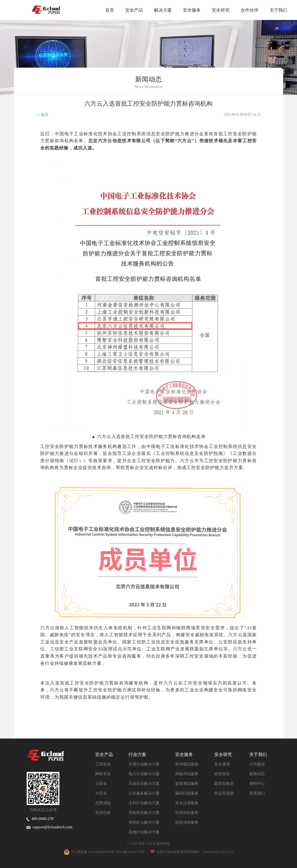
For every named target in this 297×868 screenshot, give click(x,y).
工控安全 (103, 764)
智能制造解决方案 (144, 813)
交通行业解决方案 (144, 764)
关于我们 (278, 10)
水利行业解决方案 (144, 803)
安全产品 (134, 10)
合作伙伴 (250, 10)
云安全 (101, 784)
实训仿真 (103, 813)
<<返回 (42, 115)
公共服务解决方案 (144, 793)
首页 (110, 10)
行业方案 (137, 754)
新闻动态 (257, 774)
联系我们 (257, 793)
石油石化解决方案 (144, 784)
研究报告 (222, 774)
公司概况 (257, 764)
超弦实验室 (224, 784)
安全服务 (192, 10)
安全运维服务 (187, 803)
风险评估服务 (187, 774)
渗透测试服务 (187, 784)
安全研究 (221, 10)
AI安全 (101, 793)
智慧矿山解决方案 (144, 822)
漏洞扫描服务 (187, 793)
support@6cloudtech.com (49, 827)
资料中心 (257, 784)
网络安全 (103, 774)
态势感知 (103, 803)
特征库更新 (224, 793)
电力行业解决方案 (144, 774)
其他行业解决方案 (144, 832)
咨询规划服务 (187, 764)
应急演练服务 (187, 822)
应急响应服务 (187, 813)
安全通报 (222, 764)
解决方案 (163, 10)
